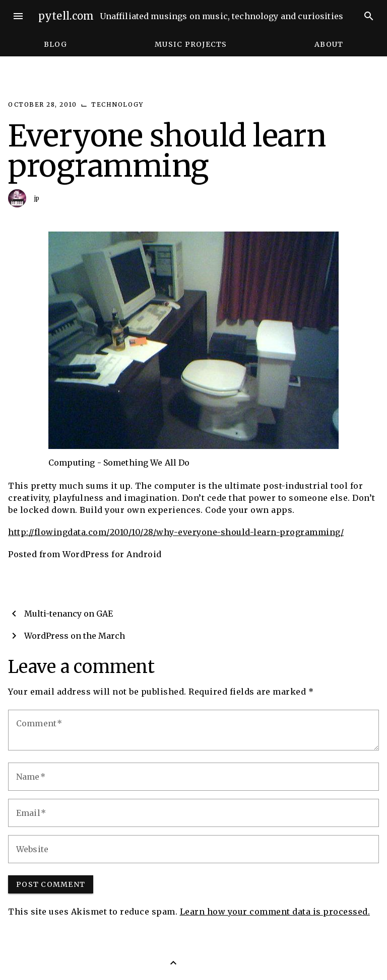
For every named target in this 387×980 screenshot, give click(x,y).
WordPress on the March (75, 636)
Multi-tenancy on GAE (69, 614)
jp (37, 198)
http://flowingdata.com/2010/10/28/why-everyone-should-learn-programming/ (176, 532)
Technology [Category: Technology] (117, 104)
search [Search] (369, 16)
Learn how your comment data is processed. (275, 912)
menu (18, 16)
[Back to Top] (173, 963)
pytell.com (66, 16)
